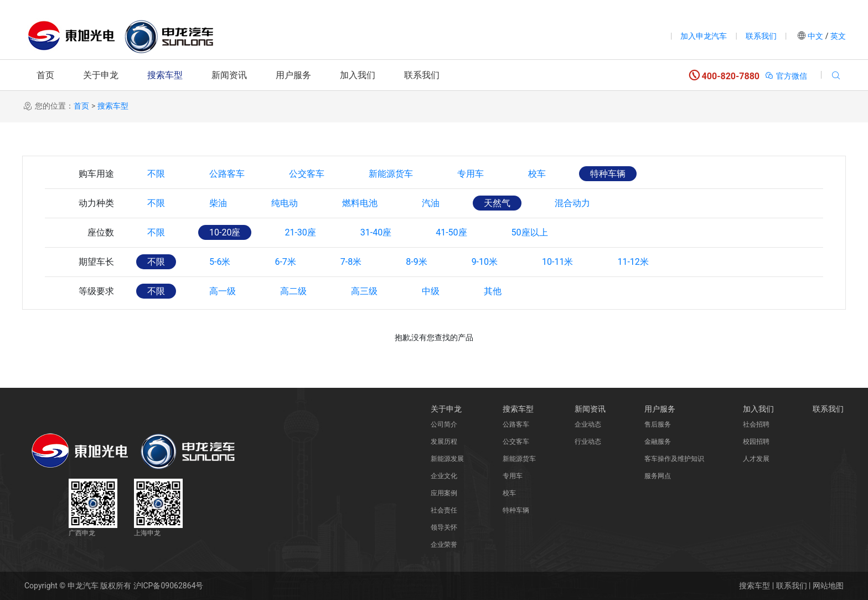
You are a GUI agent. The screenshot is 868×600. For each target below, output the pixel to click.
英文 (837, 36)
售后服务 (658, 424)
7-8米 (351, 262)
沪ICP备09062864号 (169, 586)
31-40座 (376, 232)
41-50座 (451, 232)
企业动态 (588, 424)
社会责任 (444, 510)
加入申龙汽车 (704, 36)
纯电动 (285, 203)
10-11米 (557, 262)
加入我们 (358, 75)
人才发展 (756, 459)
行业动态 (588, 442)
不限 (156, 174)
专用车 (471, 174)
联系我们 (761, 36)
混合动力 (572, 203)
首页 (45, 75)
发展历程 (444, 442)
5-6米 (220, 262)
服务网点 (658, 476)
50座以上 (530, 232)
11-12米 (633, 262)
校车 (537, 174)
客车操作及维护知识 (674, 459)
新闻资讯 (229, 75)
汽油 (431, 203)
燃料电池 (360, 203)
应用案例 (444, 493)
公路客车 (227, 174)
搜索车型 (165, 75)
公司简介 (444, 424)
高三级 (364, 291)
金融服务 (658, 442)
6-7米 (285, 262)
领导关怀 (444, 527)
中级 (431, 291)
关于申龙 (101, 75)
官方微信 (786, 76)
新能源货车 (391, 174)
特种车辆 (608, 174)
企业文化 (444, 476)
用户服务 (293, 75)
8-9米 (416, 262)
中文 (816, 36)
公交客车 (307, 174)
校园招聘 (756, 442)
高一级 (223, 291)
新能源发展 (447, 459)
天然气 (497, 203)
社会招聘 (756, 424)
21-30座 (300, 232)
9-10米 (485, 262)
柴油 (218, 203)
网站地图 (828, 586)
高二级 (293, 291)
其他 (493, 291)
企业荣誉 (444, 545)
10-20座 (225, 232)
